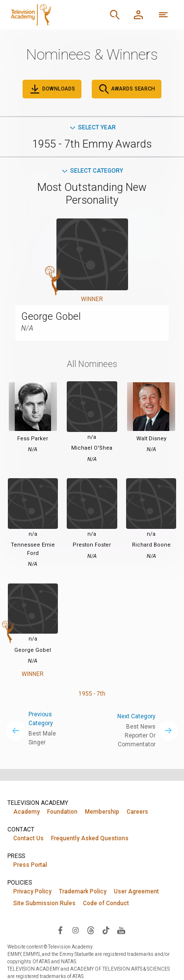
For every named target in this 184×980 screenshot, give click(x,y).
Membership (102, 812)
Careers (137, 812)
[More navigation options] (163, 15)
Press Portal (30, 865)
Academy (26, 812)
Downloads (52, 89)
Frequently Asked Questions (90, 838)
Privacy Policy (32, 891)
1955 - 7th (92, 694)
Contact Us (28, 838)
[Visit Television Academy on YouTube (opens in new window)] (121, 930)
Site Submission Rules (44, 903)
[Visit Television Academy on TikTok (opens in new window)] (106, 930)
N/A (27, 328)
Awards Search (127, 89)
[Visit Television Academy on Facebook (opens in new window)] (60, 930)
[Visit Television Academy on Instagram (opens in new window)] (76, 930)
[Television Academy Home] (55, 15)
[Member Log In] (138, 15)
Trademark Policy (83, 891)
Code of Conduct (106, 903)
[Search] (115, 15)
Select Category (92, 171)
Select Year (92, 127)
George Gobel (51, 316)
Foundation (62, 812)
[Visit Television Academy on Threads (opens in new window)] (91, 930)
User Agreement (136, 891)
